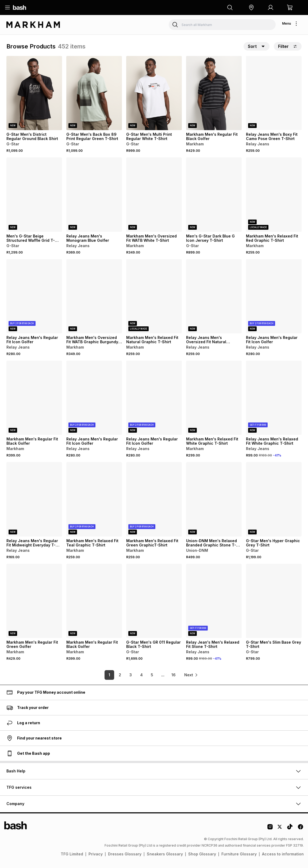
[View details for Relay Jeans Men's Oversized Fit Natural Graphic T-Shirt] (214, 296)
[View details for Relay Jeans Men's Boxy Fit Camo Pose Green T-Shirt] (274, 93)
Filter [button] (288, 46)
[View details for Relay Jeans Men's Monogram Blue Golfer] (94, 195)
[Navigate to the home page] (20, 7)
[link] (191, 675)
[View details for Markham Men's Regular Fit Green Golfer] (34, 601)
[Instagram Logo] (270, 829)
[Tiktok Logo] (290, 829)
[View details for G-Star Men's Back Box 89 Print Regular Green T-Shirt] (94, 93)
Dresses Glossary (125, 854)
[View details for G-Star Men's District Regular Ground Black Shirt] (34, 93)
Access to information (283, 854)
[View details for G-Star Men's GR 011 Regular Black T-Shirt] (154, 601)
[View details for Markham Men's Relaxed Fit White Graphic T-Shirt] (214, 398)
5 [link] (151, 675)
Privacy (96, 854)
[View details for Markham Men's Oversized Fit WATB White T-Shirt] (154, 195)
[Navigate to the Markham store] (33, 25)
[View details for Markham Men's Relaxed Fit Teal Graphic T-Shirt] (94, 499)
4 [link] (141, 675)
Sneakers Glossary (165, 854)
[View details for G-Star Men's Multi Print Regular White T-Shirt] (154, 93)
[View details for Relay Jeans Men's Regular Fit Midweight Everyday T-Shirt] (34, 499)
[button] (251, 7)
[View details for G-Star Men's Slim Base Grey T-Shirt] (274, 601)
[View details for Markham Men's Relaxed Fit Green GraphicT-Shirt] (154, 499)
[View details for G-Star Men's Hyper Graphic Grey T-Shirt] (274, 499)
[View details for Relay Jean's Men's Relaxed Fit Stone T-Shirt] (214, 601)
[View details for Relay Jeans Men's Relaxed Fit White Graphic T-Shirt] (274, 398)
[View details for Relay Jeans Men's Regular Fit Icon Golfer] (34, 296)
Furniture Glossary (239, 854)
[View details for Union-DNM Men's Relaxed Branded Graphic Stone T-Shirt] (214, 499)
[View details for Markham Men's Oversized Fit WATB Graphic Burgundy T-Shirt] (94, 296)
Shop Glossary (202, 854)
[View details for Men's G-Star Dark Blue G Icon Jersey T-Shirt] (214, 195)
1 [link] (109, 675)
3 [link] (130, 675)
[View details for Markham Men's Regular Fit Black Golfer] (214, 93)
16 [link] (173, 675)
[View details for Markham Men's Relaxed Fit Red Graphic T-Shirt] (274, 195)
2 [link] (119, 675)
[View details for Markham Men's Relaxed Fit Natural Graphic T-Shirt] (154, 296)
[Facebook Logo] (301, 829)
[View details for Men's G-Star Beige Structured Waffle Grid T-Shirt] (34, 195)
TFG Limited (72, 854)
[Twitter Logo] (280, 829)
